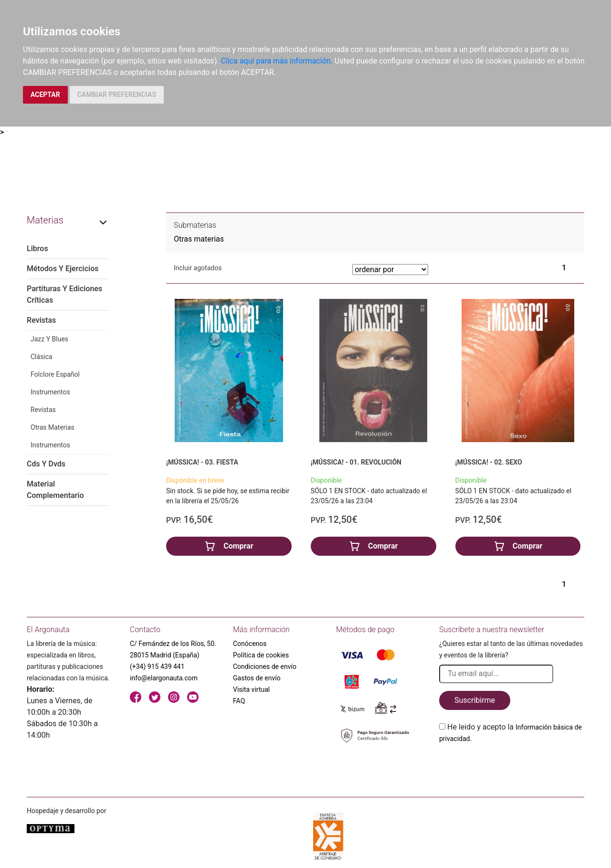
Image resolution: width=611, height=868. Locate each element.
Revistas (43, 410)
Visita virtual (251, 689)
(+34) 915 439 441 (157, 667)
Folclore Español (55, 374)
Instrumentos (50, 392)
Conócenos (250, 644)
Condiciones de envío (265, 667)
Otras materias (199, 239)
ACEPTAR (45, 95)
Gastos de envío (257, 678)
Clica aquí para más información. (277, 61)
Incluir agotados (198, 268)
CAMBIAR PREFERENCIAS (117, 95)
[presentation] (512, 767)
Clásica (42, 357)
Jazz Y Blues (49, 339)
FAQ (239, 701)
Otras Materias (53, 427)
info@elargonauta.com (164, 678)
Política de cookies (261, 655)
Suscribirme (475, 700)
